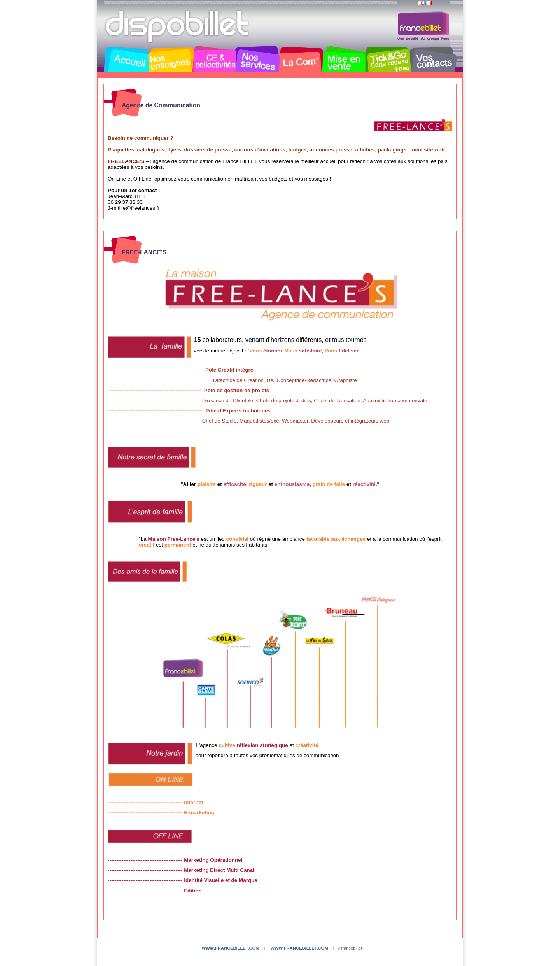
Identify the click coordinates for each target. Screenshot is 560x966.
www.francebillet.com (231, 948)
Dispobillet (178, 26)
